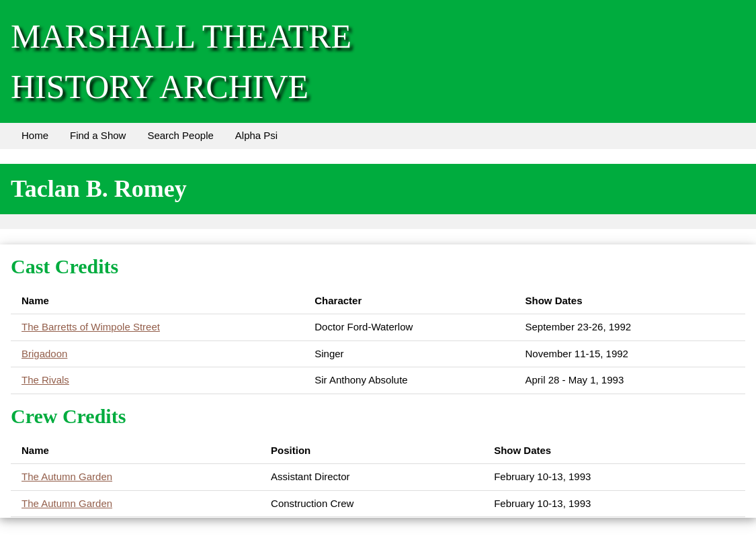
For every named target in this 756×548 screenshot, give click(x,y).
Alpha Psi (256, 135)
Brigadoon (44, 354)
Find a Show (98, 135)
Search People (180, 135)
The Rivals (45, 380)
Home (35, 135)
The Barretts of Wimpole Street (91, 327)
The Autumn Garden (67, 476)
